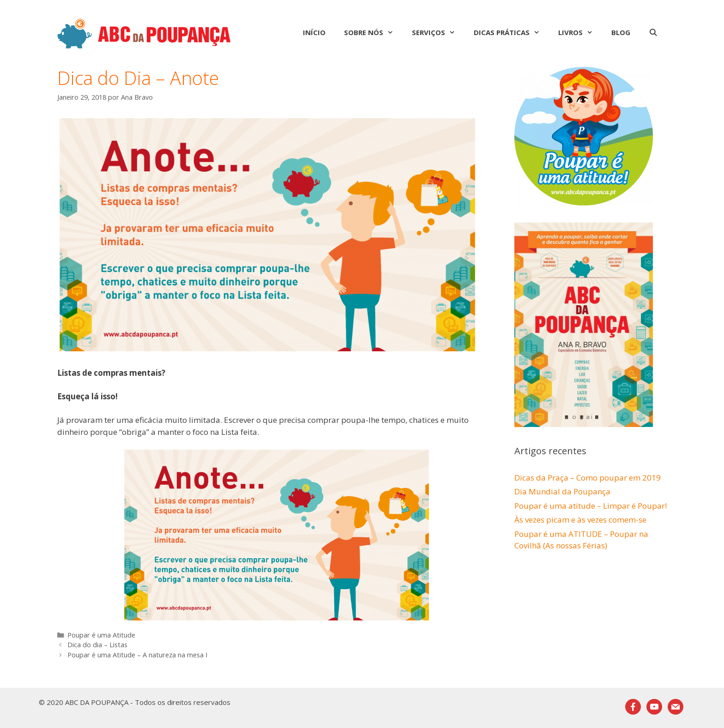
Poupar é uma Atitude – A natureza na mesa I (137, 655)
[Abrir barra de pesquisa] (653, 32)
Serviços (438, 32)
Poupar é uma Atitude (101, 635)
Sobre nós (373, 32)
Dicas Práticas (511, 32)
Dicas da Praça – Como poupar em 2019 (588, 478)
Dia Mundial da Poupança (562, 491)
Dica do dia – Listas (97, 645)
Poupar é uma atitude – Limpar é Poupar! (591, 506)
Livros (580, 32)
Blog (621, 32)
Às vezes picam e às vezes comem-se (580, 520)
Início (314, 32)
